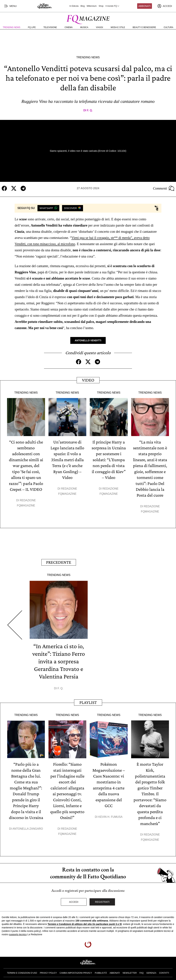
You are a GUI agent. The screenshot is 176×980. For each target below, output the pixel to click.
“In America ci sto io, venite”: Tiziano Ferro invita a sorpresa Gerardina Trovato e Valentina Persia (59, 660)
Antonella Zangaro (28, 826)
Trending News (12, 27)
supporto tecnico (18, 932)
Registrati (102, 900)
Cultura (168, 27)
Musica (84, 27)
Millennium (92, 6)
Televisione (50, 27)
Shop (101, 6)
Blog (83, 6)
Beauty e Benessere (144, 27)
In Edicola (74, 6)
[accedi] (165, 6)
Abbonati (145, 6)
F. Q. (90, 110)
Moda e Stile (118, 27)
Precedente (59, 561)
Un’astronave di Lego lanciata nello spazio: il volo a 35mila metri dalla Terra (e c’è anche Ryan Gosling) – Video (67, 459)
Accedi (74, 900)
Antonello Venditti (88, 340)
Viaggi (99, 27)
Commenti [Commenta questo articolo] (164, 188)
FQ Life (32, 27)
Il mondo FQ (113, 6)
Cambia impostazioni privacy (76, 971)
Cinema (69, 27)
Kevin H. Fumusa (110, 815)
